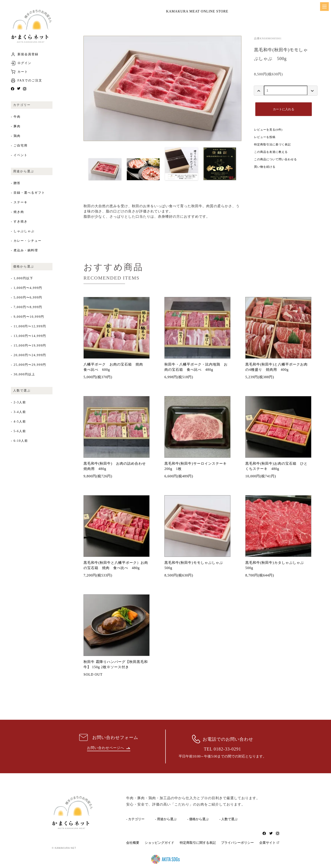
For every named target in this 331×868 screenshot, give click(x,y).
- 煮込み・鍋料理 (24, 250)
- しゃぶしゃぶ (23, 231)
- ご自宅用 (19, 146)
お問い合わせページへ (109, 748)
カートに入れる (284, 109)
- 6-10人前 (19, 441)
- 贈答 (16, 183)
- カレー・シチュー (26, 241)
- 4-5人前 (18, 422)
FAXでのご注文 (30, 81)
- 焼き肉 (17, 212)
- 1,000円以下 (22, 278)
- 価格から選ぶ (198, 819)
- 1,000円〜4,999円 (27, 288)
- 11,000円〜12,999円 (29, 326)
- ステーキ (19, 202)
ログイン (24, 63)
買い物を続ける (265, 167)
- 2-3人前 (18, 402)
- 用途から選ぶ (166, 819)
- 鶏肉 (16, 136)
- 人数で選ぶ (228, 819)
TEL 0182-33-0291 (222, 749)
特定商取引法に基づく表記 (272, 144)
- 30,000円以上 (23, 374)
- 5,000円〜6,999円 (27, 298)
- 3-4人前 (18, 412)
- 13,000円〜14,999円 (29, 336)
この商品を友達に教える (271, 152)
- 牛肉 (16, 117)
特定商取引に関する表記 (198, 843)
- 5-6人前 (18, 431)
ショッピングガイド (159, 843)
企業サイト (267, 843)
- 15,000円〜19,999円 (29, 346)
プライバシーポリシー (237, 843)
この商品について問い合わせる (275, 159)
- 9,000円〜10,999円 (28, 317)
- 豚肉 (16, 126)
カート (23, 72)
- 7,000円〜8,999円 (27, 307)
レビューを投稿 (265, 137)
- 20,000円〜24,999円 (29, 355)
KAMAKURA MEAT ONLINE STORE (197, 11)
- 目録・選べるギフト (28, 193)
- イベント (19, 155)
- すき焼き (19, 222)
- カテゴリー (135, 819)
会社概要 (133, 843)
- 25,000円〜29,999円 (29, 365)
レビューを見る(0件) (268, 130)
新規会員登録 (28, 54)
